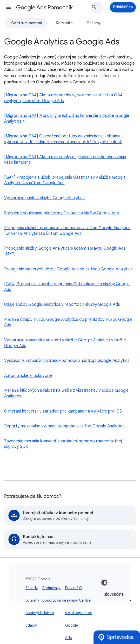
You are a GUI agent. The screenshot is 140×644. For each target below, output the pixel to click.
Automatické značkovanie (28, 376)
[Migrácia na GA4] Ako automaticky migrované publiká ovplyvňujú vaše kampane (65, 160)
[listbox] (117, 597)
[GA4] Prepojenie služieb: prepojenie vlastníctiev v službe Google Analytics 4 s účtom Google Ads (65, 180)
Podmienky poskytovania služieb (54, 600)
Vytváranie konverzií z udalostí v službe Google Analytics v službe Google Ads (65, 343)
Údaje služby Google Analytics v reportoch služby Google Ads (62, 304)
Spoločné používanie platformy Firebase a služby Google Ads (62, 213)
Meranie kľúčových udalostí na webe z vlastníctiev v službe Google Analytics (66, 393)
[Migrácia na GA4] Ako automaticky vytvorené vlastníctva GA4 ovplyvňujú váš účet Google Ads (63, 98)
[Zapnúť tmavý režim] (104, 583)
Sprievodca (116, 637)
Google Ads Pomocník (44, 7)
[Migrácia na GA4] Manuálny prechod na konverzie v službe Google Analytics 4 (67, 118)
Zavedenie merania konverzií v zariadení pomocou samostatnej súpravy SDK (63, 444)
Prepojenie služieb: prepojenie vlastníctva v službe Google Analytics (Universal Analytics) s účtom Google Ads (67, 231)
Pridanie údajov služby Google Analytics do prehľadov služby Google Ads (68, 322)
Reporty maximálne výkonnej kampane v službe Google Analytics (64, 426)
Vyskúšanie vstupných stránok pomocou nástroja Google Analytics (67, 361)
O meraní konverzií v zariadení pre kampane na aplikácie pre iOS (63, 411)
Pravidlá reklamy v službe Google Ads (72, 613)
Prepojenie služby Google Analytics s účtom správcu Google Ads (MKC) (65, 251)
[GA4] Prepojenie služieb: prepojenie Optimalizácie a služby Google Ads (67, 287)
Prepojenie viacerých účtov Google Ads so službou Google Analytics (68, 269)
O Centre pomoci (85, 600)
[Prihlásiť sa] (123, 7)
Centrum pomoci (26, 23)
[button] (8, 7)
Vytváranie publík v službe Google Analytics (44, 198)
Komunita (64, 23)
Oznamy (94, 23)
